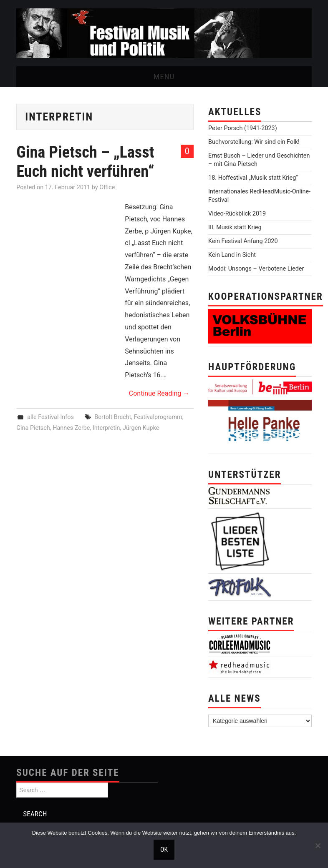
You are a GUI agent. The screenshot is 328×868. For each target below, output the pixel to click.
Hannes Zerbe (71, 428)
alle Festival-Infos (50, 417)
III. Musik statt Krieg (235, 227)
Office (107, 187)
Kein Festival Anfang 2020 (243, 241)
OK (164, 850)
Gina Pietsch (33, 428)
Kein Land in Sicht (232, 255)
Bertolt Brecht (113, 417)
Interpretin (106, 428)
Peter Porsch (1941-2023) (243, 128)
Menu (164, 77)
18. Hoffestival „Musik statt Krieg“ (253, 178)
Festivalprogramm (158, 417)
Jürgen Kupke (141, 428)
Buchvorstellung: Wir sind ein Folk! (254, 142)
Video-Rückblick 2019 (237, 214)
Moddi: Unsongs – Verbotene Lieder (256, 269)
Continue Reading (159, 393)
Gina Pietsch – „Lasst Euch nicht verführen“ (85, 162)
